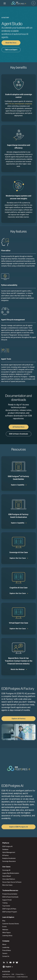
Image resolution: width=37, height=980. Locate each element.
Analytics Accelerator (9, 858)
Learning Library (7, 936)
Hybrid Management (9, 852)
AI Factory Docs (19, 427)
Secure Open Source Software (12, 882)
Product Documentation (10, 894)
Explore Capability (18, 485)
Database (5, 849)
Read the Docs (11, 43)
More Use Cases (7, 885)
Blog (4, 921)
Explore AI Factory (19, 719)
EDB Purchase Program (10, 912)
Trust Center (6, 906)
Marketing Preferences (9, 977)
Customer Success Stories (11, 924)
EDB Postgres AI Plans (9, 909)
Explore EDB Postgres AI (19, 827)
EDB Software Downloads (19, 434)
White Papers (7, 933)
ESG (13, 974)
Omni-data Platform (9, 879)
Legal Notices (6, 974)
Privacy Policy (20, 974)
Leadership (6, 947)
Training (5, 903)
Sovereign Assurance (9, 861)
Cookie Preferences (22, 977)
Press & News (7, 950)
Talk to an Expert (11, 50)
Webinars (5, 930)
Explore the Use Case (18, 558)
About (4, 944)
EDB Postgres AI (7, 846)
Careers (5, 953)
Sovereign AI (6, 870)
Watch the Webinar (18, 669)
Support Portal (7, 900)
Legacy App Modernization (11, 873)
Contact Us (6, 956)
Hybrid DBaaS (7, 876)
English (8, 967)
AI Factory (5, 855)
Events (4, 927)
